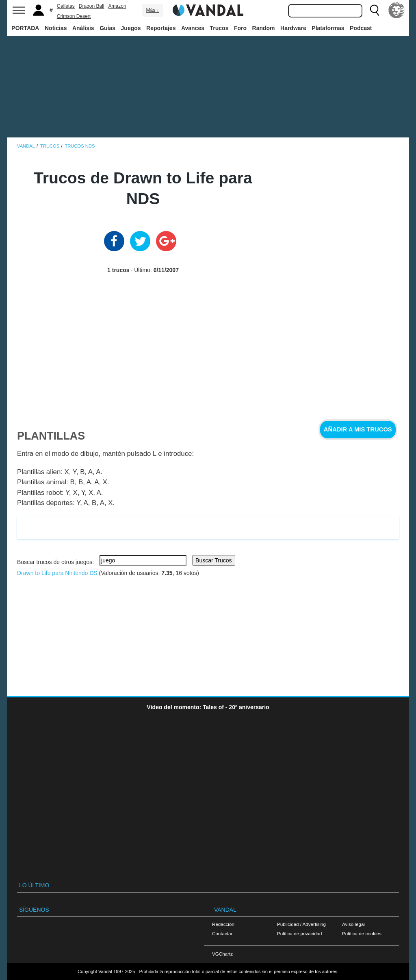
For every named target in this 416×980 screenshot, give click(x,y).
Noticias (56, 28)
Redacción (223, 924)
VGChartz (222, 954)
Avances (193, 28)
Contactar (222, 933)
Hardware (293, 28)
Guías (107, 28)
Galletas (66, 6)
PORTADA (25, 28)
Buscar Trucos (213, 560)
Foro (240, 28)
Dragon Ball (92, 6)
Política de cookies (362, 933)
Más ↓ (152, 10)
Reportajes (161, 28)
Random (264, 28)
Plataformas (328, 28)
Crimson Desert (74, 16)
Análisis (83, 28)
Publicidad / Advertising (301, 924)
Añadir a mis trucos (358, 429)
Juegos (131, 28)
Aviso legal (353, 924)
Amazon (117, 6)
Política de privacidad (299, 933)
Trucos (219, 28)
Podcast (361, 28)
